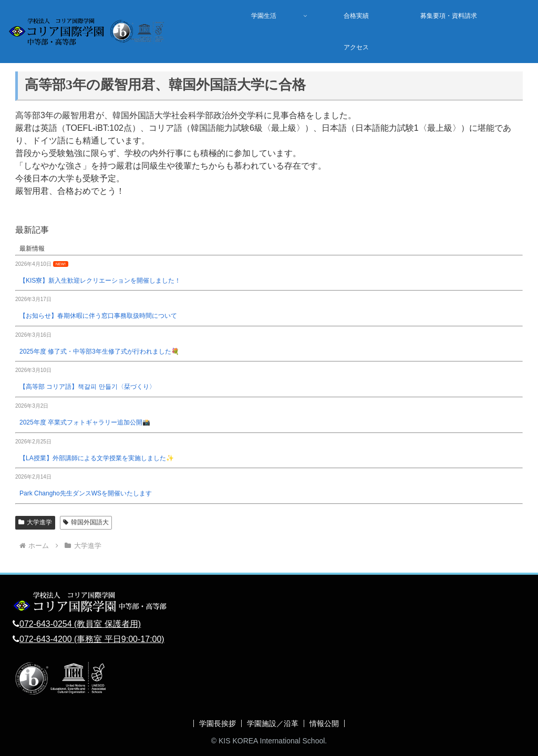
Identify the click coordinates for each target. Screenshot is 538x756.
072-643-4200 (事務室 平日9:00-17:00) (92, 639)
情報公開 (324, 723)
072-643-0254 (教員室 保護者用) (80, 624)
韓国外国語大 (86, 522)
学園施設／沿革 (273, 723)
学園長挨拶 (218, 723)
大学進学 (35, 522)
